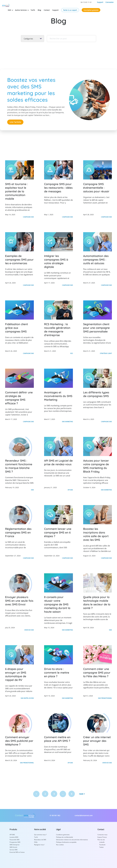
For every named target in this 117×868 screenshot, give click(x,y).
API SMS (12, 834)
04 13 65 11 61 (86, 2)
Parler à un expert (84, 7)
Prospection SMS (15, 842)
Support (100, 2)
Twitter (102, 847)
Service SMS (14, 849)
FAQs (36, 842)
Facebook (102, 844)
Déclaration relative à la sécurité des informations (72, 839)
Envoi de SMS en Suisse (17, 852)
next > (82, 793)
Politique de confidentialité (64, 837)
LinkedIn (102, 842)
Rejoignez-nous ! (39, 844)
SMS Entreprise (15, 844)
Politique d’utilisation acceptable (66, 842)
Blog (53, 7)
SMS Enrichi (13, 847)
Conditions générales (63, 834)
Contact (60, 7)
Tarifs (46, 7)
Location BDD (14, 837)
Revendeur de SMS (40, 839)
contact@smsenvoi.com (84, 815)
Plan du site (101, 839)
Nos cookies (60, 844)
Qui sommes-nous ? (40, 834)
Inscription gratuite (104, 7)
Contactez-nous (102, 834)
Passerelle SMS (15, 839)
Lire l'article (15, 122)
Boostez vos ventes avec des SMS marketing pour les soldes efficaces (32, 90)
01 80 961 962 (55, 815)
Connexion (110, 2)
